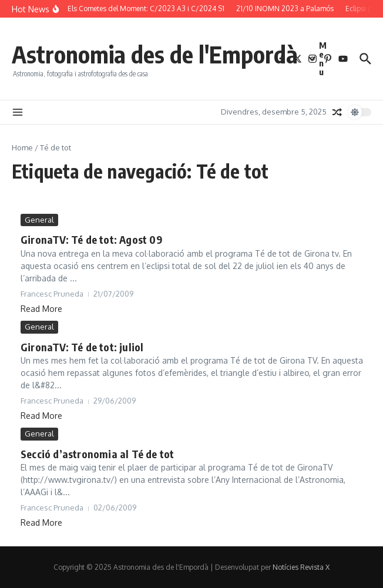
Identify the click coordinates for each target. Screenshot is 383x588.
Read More (41, 309)
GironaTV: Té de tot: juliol (82, 347)
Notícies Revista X (301, 567)
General (39, 220)
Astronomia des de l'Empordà (155, 54)
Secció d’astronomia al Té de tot (97, 454)
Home (22, 147)
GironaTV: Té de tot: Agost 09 (91, 239)
